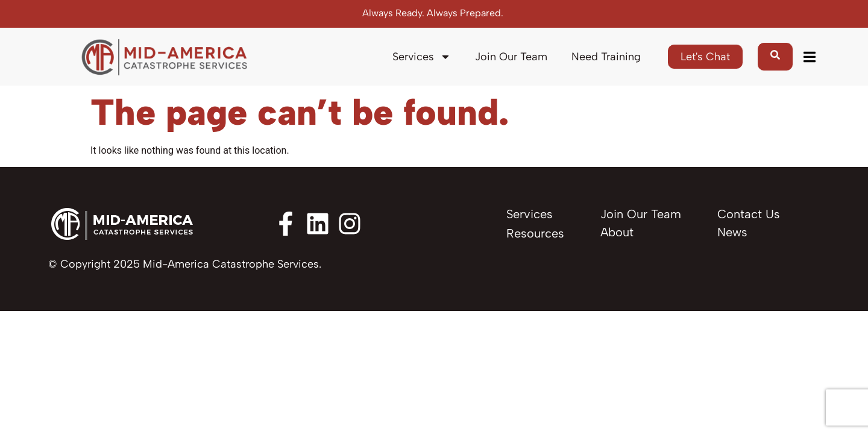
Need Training (606, 57)
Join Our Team (511, 57)
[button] (809, 57)
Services (422, 57)
